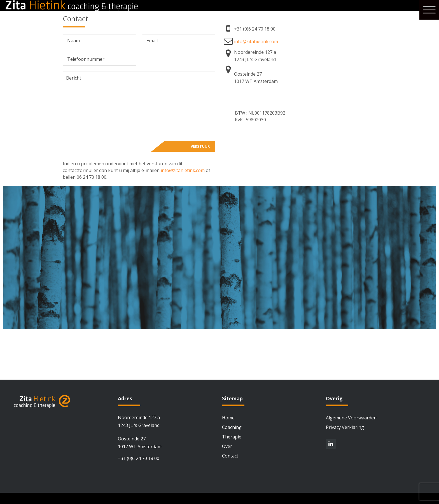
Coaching (232, 427)
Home (228, 418)
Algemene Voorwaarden (351, 418)
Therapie (232, 437)
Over (227, 446)
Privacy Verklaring (345, 427)
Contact (230, 456)
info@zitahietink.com (183, 170)
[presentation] (105, 130)
